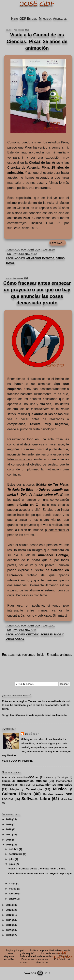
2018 (9, 829)
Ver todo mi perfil (17, 761)
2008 (9, 935)
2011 (9, 920)
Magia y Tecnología (26, 789)
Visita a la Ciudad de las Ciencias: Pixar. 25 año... (38, 869)
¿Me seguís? (27, 953)
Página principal (15, 950)
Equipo (6, 781)
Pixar (27, 218)
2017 (9, 835)
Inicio (15, 19)
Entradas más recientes (19, 655)
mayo (12, 883)
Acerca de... (61, 19)
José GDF (32, 734)
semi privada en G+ (24, 505)
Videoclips (66, 799)
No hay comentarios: (22, 254)
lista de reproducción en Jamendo (46, 715)
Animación (34, 258)
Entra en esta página (14, 701)
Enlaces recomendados (35, 959)
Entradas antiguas (59, 655)
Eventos (48, 258)
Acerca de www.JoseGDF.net (20, 777)
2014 (9, 905)
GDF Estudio (28, 19)
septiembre (16, 854)
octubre (14, 849)
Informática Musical (32, 781)
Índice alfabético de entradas (37, 956)
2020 (9, 819)
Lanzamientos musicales (54, 785)
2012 (9, 915)
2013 (9, 910)
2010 (9, 925)
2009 (9, 930)
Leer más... (58, 243)
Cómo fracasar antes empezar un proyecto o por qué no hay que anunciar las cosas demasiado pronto (37, 293)
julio (11, 859)
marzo (13, 889)
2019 (9, 824)
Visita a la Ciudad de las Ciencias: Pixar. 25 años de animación (37, 41)
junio (12, 864)
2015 (9, 845)
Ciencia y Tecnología (57, 777)
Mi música (45, 19)
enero (12, 899)
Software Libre (36, 799)
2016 (9, 840)
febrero (13, 894)
